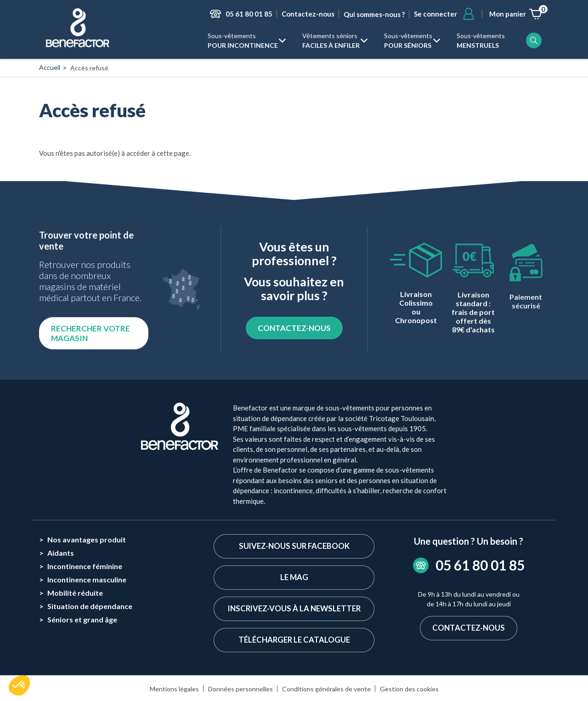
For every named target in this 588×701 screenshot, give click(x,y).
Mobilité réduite (75, 593)
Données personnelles (240, 690)
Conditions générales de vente (326, 690)
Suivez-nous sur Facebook (294, 546)
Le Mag (294, 578)
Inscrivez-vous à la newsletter (294, 609)
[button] (19, 685)
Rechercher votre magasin (90, 333)
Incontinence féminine (85, 566)
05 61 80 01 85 (249, 14)
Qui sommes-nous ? (374, 14)
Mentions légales (174, 690)
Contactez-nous (308, 14)
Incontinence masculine (87, 579)
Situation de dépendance (90, 606)
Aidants (61, 553)
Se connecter (435, 14)
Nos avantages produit (87, 539)
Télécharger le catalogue (294, 641)
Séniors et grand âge (82, 619)
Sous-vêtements (243, 41)
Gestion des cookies (409, 690)
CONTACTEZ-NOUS (294, 328)
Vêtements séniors (331, 41)
